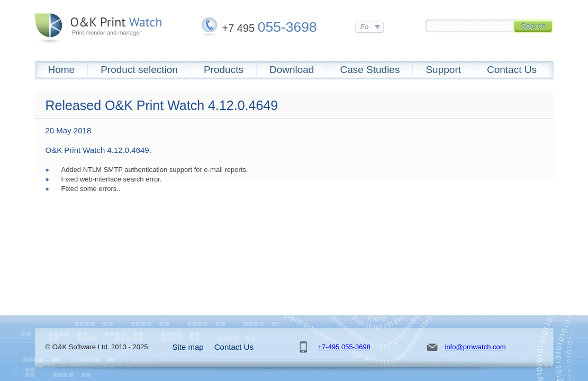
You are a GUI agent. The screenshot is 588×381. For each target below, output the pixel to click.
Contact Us (512, 70)
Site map (188, 347)
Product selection (139, 70)
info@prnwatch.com (476, 347)
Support (443, 70)
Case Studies (370, 70)
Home (62, 70)
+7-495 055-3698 (344, 347)
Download (292, 70)
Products (224, 70)
